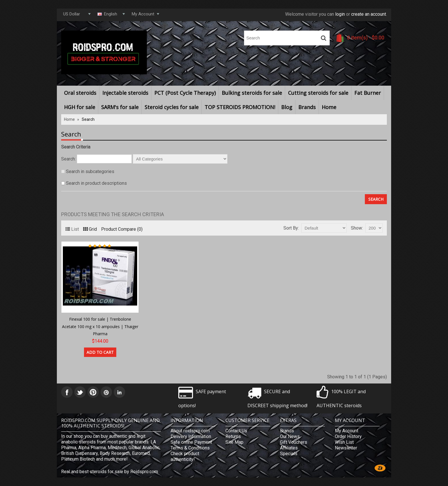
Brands (307, 107)
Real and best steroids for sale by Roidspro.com (110, 472)
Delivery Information (191, 436)
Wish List (344, 442)
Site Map (234, 442)
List (72, 229)
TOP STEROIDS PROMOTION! (240, 107)
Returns (233, 436)
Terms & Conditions (190, 448)
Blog (287, 107)
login (340, 14)
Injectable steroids (125, 93)
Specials (289, 454)
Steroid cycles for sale (172, 107)
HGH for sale (80, 107)
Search (88, 119)
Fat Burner (368, 93)
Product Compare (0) (122, 229)
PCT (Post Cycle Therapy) (185, 93)
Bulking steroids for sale (252, 93)
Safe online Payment (191, 442)
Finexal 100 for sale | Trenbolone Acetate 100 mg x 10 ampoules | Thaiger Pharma (100, 326)
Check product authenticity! (185, 456)
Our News (290, 436)
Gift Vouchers (294, 442)
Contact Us (236, 431)
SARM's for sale (120, 107)
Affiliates (289, 448)
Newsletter (346, 448)
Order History (348, 436)
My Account (347, 431)
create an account (369, 14)
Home (329, 107)
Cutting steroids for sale (318, 93)
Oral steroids (80, 93)
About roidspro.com (190, 431)
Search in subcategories (90, 171)
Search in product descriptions (96, 183)
